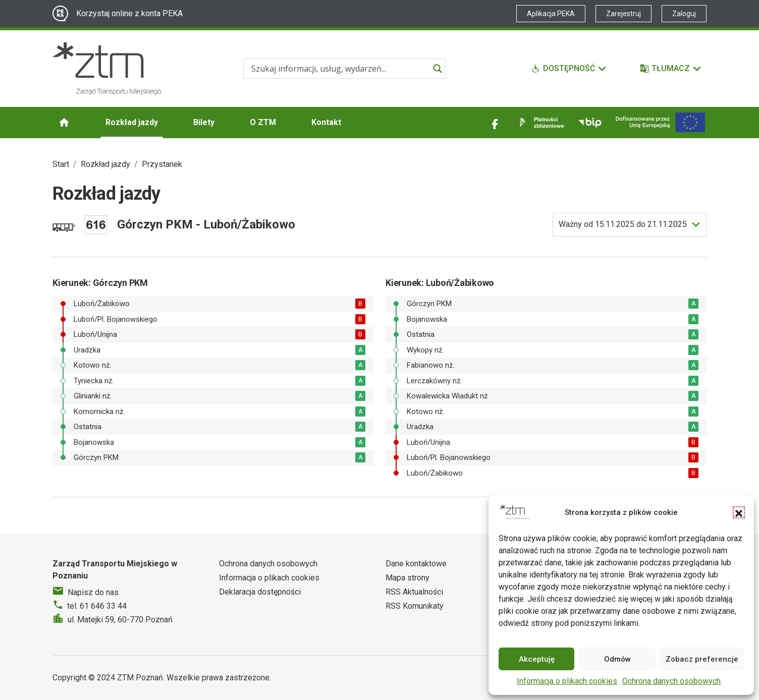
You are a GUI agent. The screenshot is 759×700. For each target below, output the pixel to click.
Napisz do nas (93, 592)
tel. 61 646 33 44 (97, 606)
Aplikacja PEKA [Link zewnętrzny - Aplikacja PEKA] (551, 14)
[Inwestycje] (660, 122)
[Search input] (340, 69)
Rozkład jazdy (132, 122)
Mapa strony (408, 578)
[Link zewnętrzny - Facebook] (495, 123)
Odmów (617, 659)
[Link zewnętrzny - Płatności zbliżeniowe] (540, 123)
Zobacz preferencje (702, 659)
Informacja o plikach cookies (567, 681)
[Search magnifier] (438, 69)
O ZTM (263, 122)
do (623, 224)
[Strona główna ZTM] (107, 69)
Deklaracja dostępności (260, 592)
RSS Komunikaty (415, 606)
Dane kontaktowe (416, 564)
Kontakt (326, 122)
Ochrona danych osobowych (671, 681)
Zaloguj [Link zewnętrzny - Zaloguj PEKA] (684, 14)
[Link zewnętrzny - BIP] (590, 123)
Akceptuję (537, 659)
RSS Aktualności (414, 592)
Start (61, 164)
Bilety (204, 122)
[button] (739, 512)
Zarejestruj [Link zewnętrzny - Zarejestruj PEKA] (624, 14)
